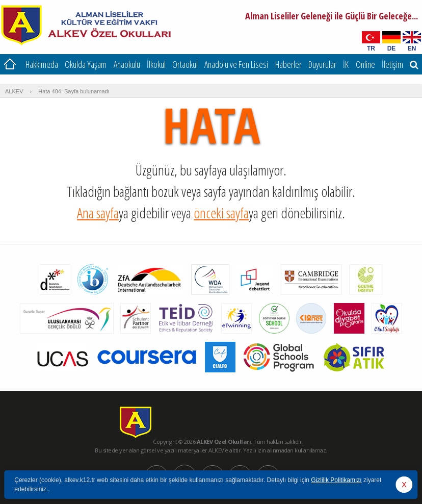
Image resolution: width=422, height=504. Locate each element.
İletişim (392, 64)
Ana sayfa (98, 213)
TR (371, 48)
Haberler (288, 64)
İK (346, 64)
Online (365, 64)
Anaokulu (127, 64)
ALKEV (14, 91)
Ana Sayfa (10, 64)
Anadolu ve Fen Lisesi (236, 64)
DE (392, 48)
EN (412, 48)
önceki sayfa (221, 213)
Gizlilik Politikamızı (336, 480)
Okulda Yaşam (86, 64)
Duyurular (322, 64)
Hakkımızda (42, 64)
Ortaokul (185, 64)
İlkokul (156, 64)
